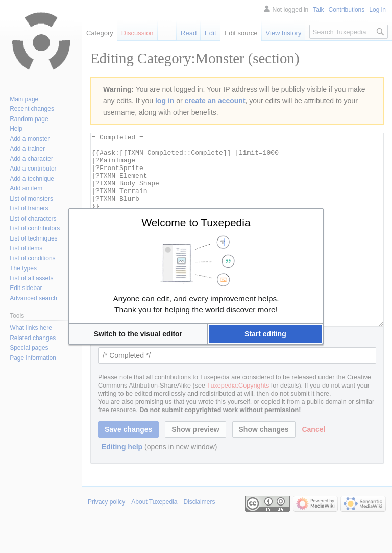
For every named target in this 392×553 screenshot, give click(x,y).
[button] (138, 334)
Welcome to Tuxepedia (196, 222)
